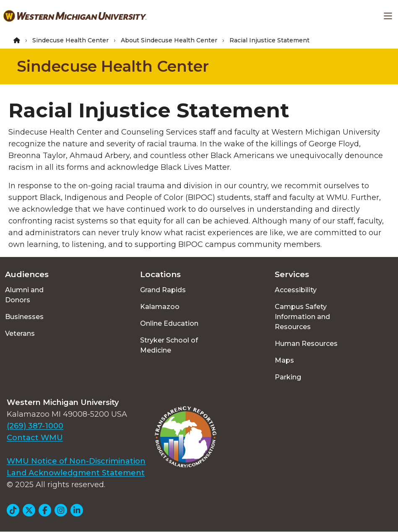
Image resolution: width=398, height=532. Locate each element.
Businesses (24, 317)
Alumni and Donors (24, 295)
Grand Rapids (163, 290)
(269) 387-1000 (35, 426)
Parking (288, 377)
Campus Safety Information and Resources (302, 317)
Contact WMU (35, 438)
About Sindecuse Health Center (169, 40)
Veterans (20, 333)
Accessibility (296, 290)
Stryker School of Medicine (169, 345)
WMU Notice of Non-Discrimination (76, 461)
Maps (284, 360)
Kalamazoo (160, 307)
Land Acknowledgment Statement (76, 473)
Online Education (169, 323)
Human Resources (306, 344)
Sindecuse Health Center (70, 40)
